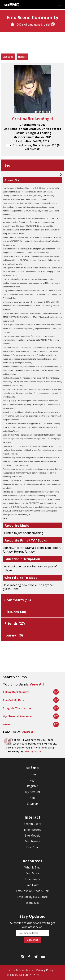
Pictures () (15, 612)
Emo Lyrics (33, 885)
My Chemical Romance (17, 716)
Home (32, 774)
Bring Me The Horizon (17, 708)
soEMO (12, 5)
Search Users (32, 824)
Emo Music (32, 873)
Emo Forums (33, 841)
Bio (7, 165)
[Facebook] (29, 958)
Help (32, 798)
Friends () (15, 623)
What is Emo (32, 867)
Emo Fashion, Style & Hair (32, 891)
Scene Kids (32, 903)
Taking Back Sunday (16, 692)
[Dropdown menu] (59, 5)
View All (37, 684)
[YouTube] (43, 958)
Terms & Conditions (20, 970)
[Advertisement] (33, 43)
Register (32, 786)
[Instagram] (53, 25)
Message (8, 57)
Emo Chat (33, 847)
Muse (6, 724)
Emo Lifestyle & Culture (32, 897)
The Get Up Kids (13, 700)
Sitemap (32, 804)
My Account (32, 792)
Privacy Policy (45, 970)
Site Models (32, 836)
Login (32, 780)
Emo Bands (33, 879)
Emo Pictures (33, 830)
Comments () (18, 600)
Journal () (14, 635)
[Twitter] (36, 958)
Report (22, 57)
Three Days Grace (32, 752)
